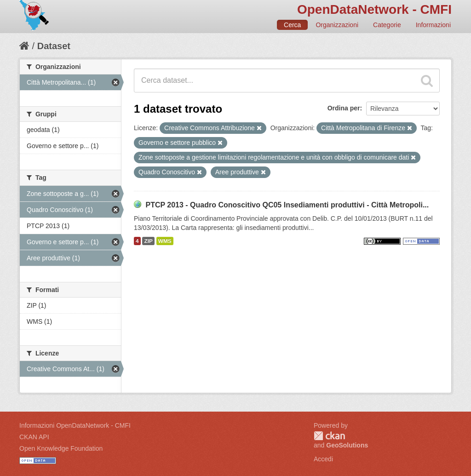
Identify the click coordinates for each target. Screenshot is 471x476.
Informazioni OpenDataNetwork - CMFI (75, 425)
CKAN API (34, 437)
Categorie (387, 25)
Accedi (323, 459)
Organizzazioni (337, 25)
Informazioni (433, 25)
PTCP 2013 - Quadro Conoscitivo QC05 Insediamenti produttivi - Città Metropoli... (287, 205)
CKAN (329, 436)
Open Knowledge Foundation (61, 448)
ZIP (148, 241)
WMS (165, 241)
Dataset (54, 46)
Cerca (292, 25)
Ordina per (344, 108)
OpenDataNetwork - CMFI (374, 9)
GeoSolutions (347, 445)
